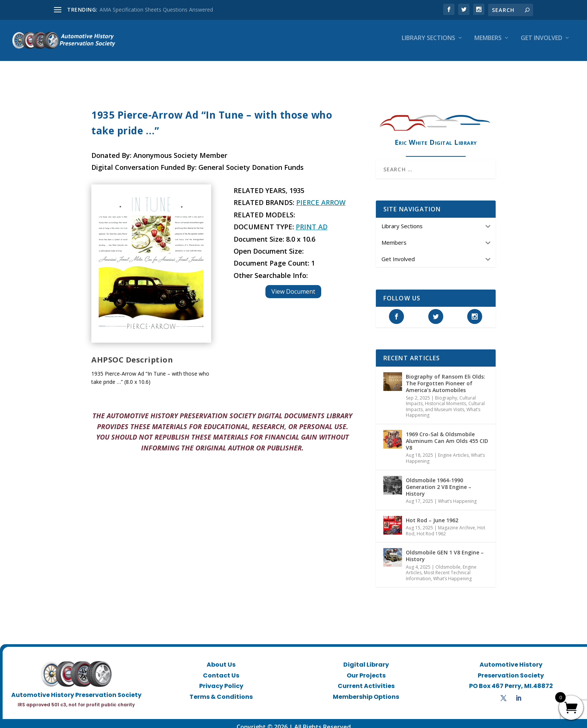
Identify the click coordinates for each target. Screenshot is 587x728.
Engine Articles (453, 448)
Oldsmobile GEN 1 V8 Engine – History (445, 549)
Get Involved (542, 44)
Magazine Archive (457, 521)
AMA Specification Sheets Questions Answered (156, 10)
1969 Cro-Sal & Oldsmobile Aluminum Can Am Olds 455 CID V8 (447, 434)
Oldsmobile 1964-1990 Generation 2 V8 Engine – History (439, 480)
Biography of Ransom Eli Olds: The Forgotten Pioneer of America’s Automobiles (445, 377)
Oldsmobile (448, 560)
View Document (293, 285)
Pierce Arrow (321, 196)
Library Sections (428, 44)
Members (488, 44)
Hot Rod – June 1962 (432, 513)
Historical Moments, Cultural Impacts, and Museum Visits (445, 400)
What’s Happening (457, 494)
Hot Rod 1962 (431, 527)
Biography (446, 391)
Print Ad (312, 220)
